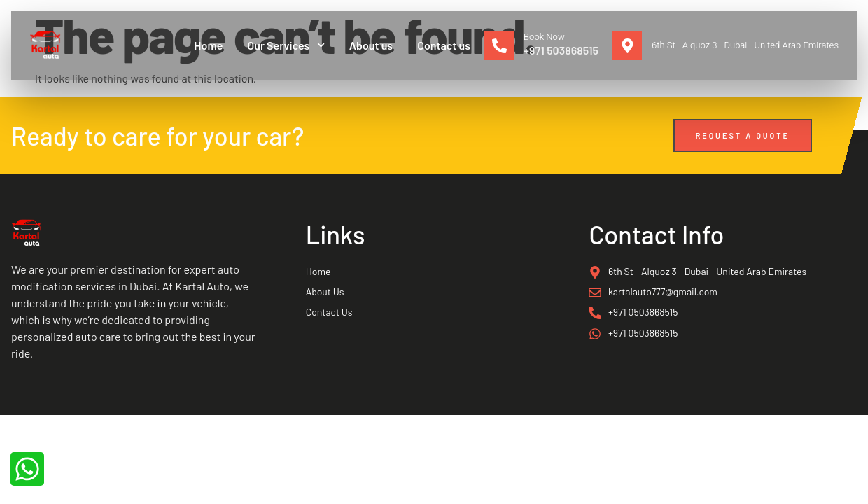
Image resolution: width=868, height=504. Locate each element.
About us (371, 45)
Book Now (544, 37)
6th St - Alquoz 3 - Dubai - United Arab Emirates (745, 45)
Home (208, 45)
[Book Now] (499, 45)
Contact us (444, 45)
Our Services (286, 45)
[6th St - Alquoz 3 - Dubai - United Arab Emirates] (627, 45)
